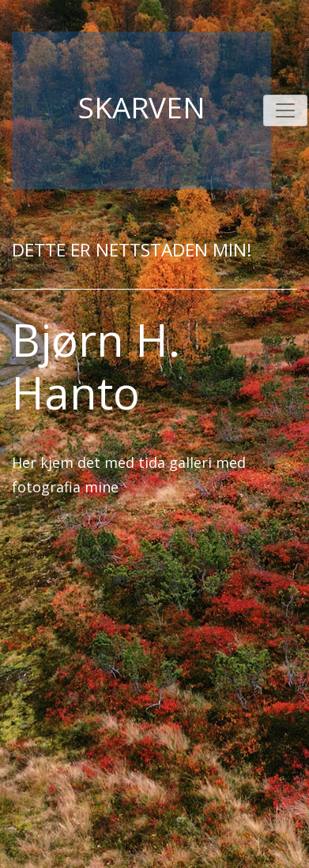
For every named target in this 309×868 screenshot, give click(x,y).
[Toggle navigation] (285, 110)
